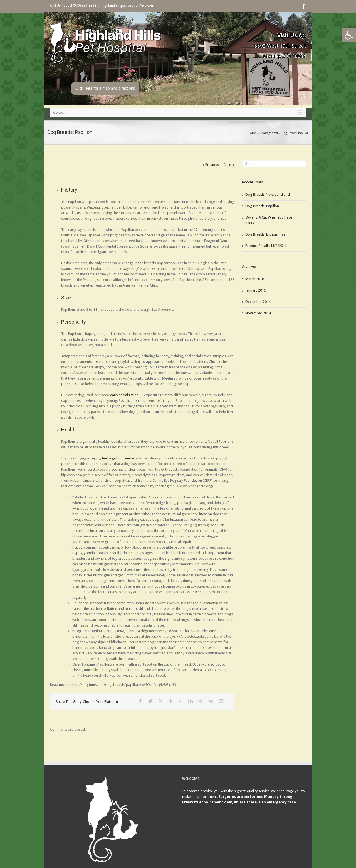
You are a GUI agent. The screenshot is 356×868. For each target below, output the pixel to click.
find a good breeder (118, 458)
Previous (212, 165)
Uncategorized (269, 133)
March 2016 (255, 279)
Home (252, 133)
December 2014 (258, 302)
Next (228, 165)
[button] (349, 35)
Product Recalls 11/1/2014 (266, 246)
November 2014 (258, 313)
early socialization (124, 395)
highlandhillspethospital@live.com (128, 6)
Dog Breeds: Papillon (262, 206)
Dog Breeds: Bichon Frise (265, 234)
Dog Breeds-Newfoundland (268, 195)
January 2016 (256, 290)
